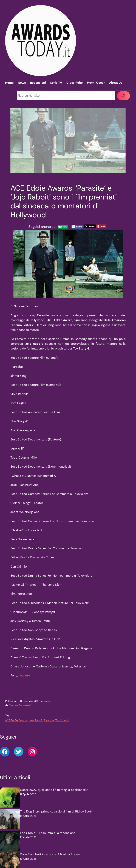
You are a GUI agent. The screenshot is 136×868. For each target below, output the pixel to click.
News (48, 701)
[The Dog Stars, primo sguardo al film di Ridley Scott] (10, 820)
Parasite (49, 720)
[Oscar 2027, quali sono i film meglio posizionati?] (10, 798)
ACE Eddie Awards (16, 720)
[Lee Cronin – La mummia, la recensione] (10, 841)
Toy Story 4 (62, 720)
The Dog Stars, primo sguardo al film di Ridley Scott (56, 811)
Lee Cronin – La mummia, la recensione (48, 833)
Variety (25, 675)
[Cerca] (124, 96)
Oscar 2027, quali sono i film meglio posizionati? (54, 790)
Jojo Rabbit (36, 720)
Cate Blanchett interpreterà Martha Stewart (51, 854)
